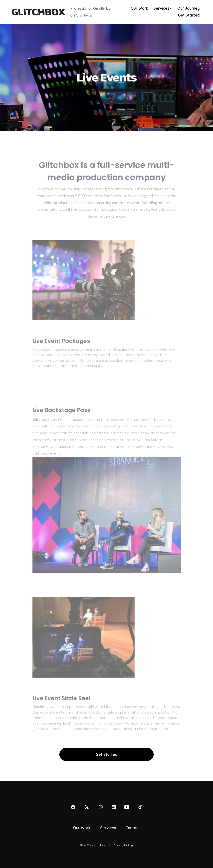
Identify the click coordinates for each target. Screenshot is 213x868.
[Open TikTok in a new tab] (140, 807)
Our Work (139, 8)
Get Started (189, 15)
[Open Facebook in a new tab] (73, 807)
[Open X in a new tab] (87, 807)
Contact (133, 828)
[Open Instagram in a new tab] (101, 807)
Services (163, 8)
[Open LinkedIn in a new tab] (114, 807)
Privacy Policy (123, 845)
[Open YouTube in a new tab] (127, 807)
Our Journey (188, 8)
